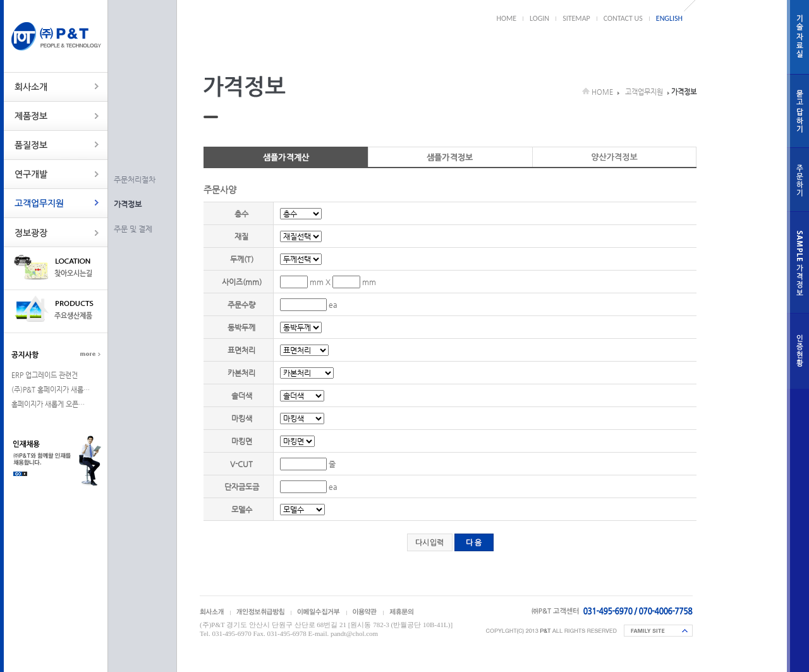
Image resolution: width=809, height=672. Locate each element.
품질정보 (56, 145)
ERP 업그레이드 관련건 (45, 375)
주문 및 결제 (133, 229)
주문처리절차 (135, 180)
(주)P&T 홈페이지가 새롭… (51, 390)
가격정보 (128, 204)
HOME (507, 18)
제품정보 (56, 116)
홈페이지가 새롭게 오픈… (48, 404)
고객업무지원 (56, 203)
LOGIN (539, 18)
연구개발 (56, 174)
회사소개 (56, 87)
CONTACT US (623, 18)
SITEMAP (576, 18)
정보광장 (56, 232)
